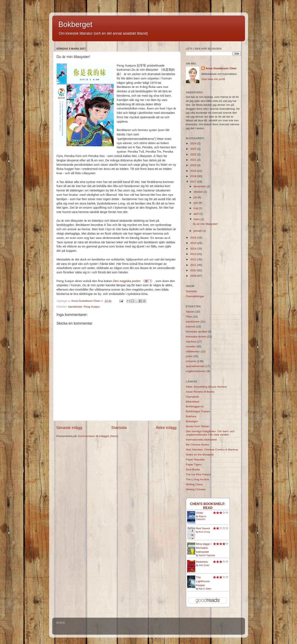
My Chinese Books (198, 445)
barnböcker (75, 307)
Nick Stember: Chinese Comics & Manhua (212, 450)
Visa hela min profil (213, 79)
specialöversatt (195, 366)
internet (191, 327)
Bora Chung (204, 532)
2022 (194, 154)
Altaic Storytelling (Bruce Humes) (206, 387)
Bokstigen (192, 421)
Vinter (200, 513)
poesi (189, 356)
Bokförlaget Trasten (198, 411)
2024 (194, 143)
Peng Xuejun (92, 307)
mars (197, 219)
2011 (194, 265)
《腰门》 (134, 281)
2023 (194, 149)
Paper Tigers (194, 464)
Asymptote (193, 397)
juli (196, 197)
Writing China (194, 484)
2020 (194, 165)
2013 (194, 254)
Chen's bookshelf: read (208, 506)
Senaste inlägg (69, 428)
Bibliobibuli (193, 402)
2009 (194, 276)
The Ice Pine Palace (198, 474)
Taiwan (190, 312)
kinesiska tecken (196, 337)
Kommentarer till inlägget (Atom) (98, 436)
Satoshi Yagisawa (207, 555)
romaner (191, 361)
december (200, 186)
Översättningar (195, 296)
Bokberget (75, 24)
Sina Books (193, 469)
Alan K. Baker (205, 589)
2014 (194, 249)
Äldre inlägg (166, 428)
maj (196, 208)
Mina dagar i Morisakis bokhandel (204, 548)
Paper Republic (195, 460)
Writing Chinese (196, 489)
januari (198, 231)
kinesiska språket (197, 332)
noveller (191, 346)
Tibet (189, 317)
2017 (194, 182)
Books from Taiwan (198, 426)
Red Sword (203, 528)
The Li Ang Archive (198, 479)
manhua (191, 341)
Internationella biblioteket (201, 440)
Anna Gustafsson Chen (221, 68)
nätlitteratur (193, 351)
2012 (194, 259)
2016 (194, 238)
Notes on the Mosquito (200, 455)
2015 (194, 243)
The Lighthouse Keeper (203, 581)
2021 (194, 160)
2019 (194, 171)
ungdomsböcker (196, 371)
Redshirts (202, 562)
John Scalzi (204, 565)
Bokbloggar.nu (195, 406)
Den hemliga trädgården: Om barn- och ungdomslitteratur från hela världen (210, 433)
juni (196, 203)
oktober (199, 192)
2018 (194, 176)
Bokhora (191, 416)
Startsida (119, 428)
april (197, 214)
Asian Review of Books (200, 392)
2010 (194, 270)
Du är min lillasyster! (205, 224)
